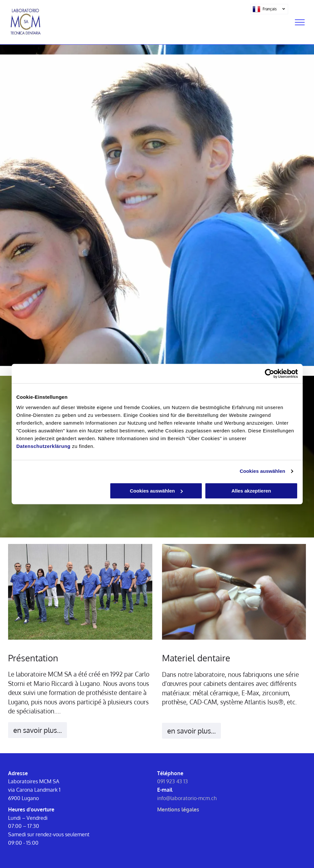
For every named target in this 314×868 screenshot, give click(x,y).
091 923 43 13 (173, 781)
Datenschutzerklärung (44, 446)
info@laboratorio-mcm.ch (187, 798)
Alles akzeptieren (251, 491)
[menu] (300, 22)
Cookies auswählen (262, 471)
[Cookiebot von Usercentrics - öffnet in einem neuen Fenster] (270, 374)
